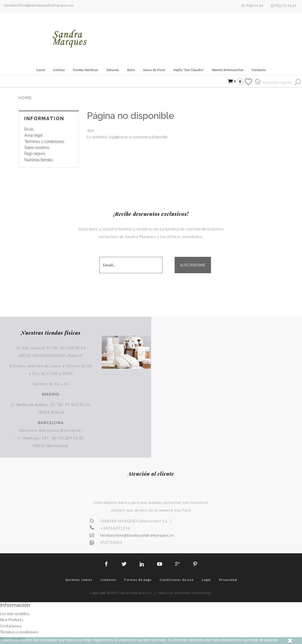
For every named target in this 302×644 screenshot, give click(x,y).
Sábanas (113, 70)
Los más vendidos (15, 614)
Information (44, 118)
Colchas (59, 70)
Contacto (259, 70)
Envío (29, 129)
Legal (206, 580)
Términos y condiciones (44, 142)
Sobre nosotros (37, 148)
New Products (12, 620)
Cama (41, 70)
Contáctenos (11, 626)
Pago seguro (35, 154)
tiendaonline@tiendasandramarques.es (39, 5)
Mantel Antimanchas (228, 70)
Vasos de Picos (154, 70)
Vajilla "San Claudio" (188, 70)
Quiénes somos (79, 580)
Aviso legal (33, 135)
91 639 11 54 (252, 5)
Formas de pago (138, 580)
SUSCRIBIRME (193, 265)
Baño (131, 70)
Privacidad (228, 580)
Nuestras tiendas (39, 160)
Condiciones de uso (177, 580)
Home (25, 98)
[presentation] (163, 287)
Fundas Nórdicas (86, 70)
